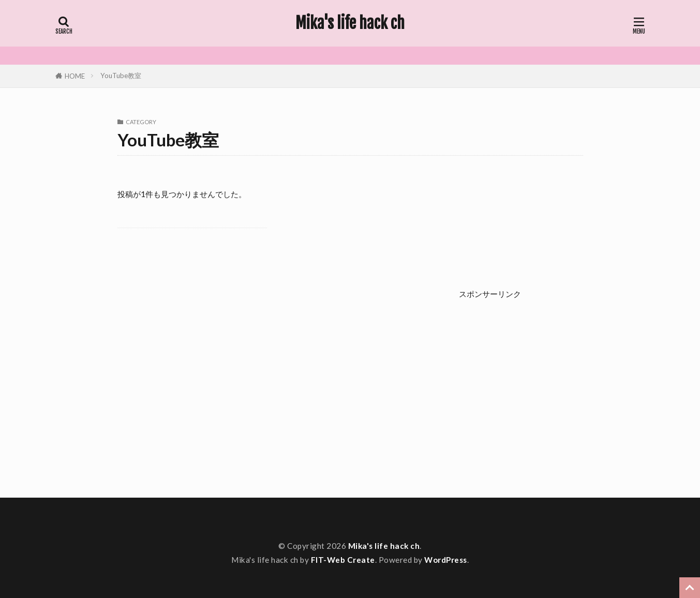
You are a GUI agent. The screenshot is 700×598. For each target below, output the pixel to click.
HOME (75, 76)
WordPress (446, 560)
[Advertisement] (552, 386)
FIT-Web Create (343, 560)
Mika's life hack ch (350, 23)
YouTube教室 (121, 76)
